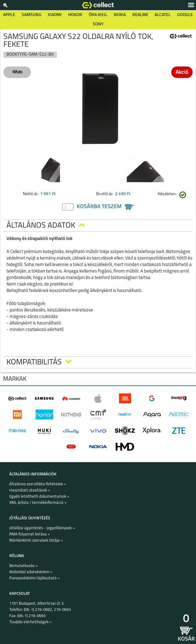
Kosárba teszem (99, 207)
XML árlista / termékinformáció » (38, 503)
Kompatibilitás (39, 362)
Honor (75, 15)
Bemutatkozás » (23, 566)
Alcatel (163, 15)
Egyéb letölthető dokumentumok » (39, 497)
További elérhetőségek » (30, 622)
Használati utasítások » (30, 490)
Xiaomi (55, 15)
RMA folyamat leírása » (30, 534)
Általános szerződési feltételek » (38, 484)
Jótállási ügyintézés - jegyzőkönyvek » (42, 528)
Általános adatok (46, 226)
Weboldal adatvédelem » (31, 572)
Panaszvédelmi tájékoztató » (34, 578)
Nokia (120, 15)
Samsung (32, 15)
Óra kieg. (98, 15)
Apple (9, 15)
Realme (140, 15)
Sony (98, 24)
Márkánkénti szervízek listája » (36, 541)
